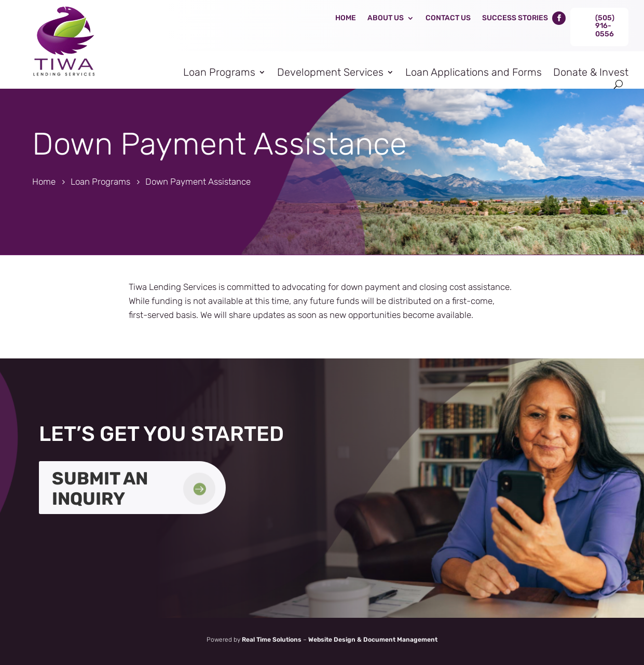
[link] (62, 80)
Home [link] (346, 18)
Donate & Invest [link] (591, 72)
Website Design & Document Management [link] (373, 640)
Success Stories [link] (515, 18)
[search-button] (618, 84)
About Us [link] (386, 18)
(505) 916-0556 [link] (605, 26)
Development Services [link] (330, 72)
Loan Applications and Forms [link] (474, 72)
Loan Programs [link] (219, 72)
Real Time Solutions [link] (272, 640)
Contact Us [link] (448, 18)
